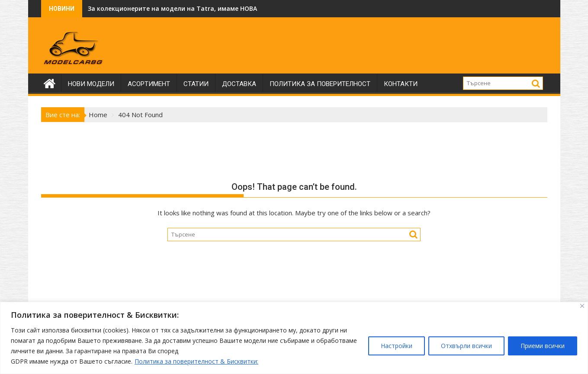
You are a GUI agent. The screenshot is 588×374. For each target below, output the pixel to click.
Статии (196, 84)
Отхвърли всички (466, 346)
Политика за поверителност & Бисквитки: (196, 361)
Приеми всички (543, 346)
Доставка (239, 84)
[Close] (582, 306)
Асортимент (149, 84)
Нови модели (91, 84)
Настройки (397, 346)
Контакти (401, 84)
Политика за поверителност (320, 84)
